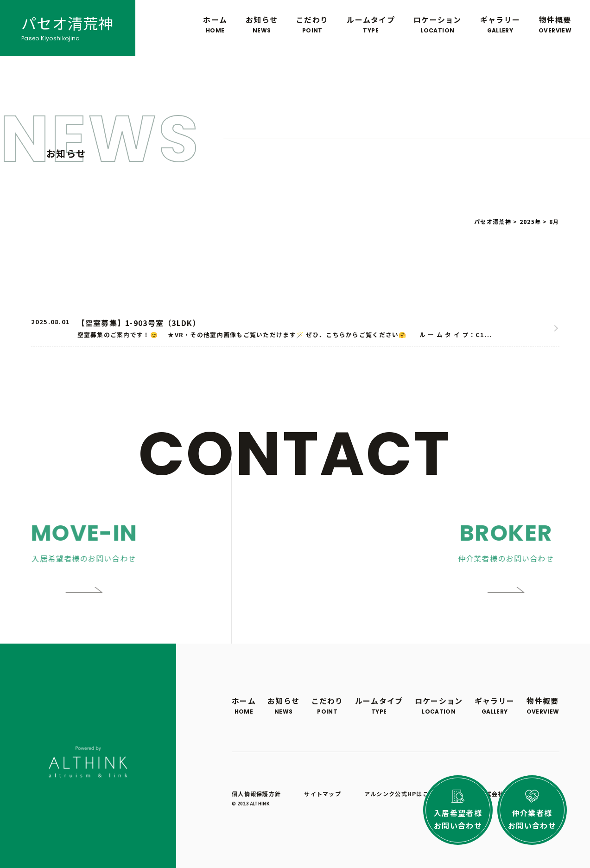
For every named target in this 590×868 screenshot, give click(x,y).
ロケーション (438, 25)
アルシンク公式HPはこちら (403, 794)
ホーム (215, 25)
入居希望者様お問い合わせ (458, 819)
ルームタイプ (371, 25)
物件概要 (555, 25)
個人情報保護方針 (256, 794)
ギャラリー (500, 25)
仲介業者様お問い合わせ (532, 819)
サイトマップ (323, 794)
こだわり (312, 25)
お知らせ (262, 25)
